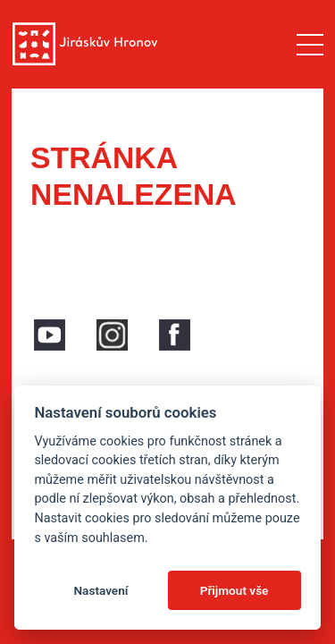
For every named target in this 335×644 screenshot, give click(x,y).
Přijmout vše (234, 590)
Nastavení (100, 590)
